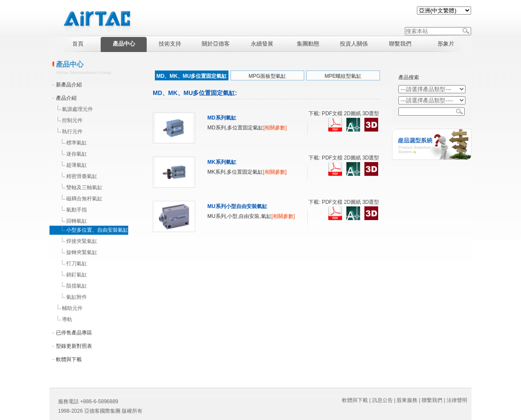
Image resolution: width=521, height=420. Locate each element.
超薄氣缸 (77, 165)
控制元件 (72, 120)
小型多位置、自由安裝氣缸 (97, 230)
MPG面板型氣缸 (267, 76)
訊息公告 (382, 400)
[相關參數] (275, 128)
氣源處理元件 (77, 109)
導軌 (67, 319)
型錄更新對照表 (74, 346)
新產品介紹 (69, 85)
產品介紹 (66, 98)
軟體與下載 (69, 359)
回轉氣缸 (77, 221)
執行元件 (72, 132)
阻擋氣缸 (77, 286)
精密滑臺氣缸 (82, 176)
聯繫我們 (432, 400)
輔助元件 (72, 308)
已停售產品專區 (74, 333)
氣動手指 (77, 210)
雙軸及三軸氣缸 (84, 187)
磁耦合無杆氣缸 (84, 199)
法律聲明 (457, 400)
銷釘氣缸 (77, 275)
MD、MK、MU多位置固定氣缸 (192, 76)
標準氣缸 (77, 143)
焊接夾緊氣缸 (82, 241)
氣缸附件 (77, 297)
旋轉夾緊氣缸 (82, 252)
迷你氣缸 (77, 154)
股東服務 (407, 400)
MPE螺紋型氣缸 (343, 76)
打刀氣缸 (77, 264)
